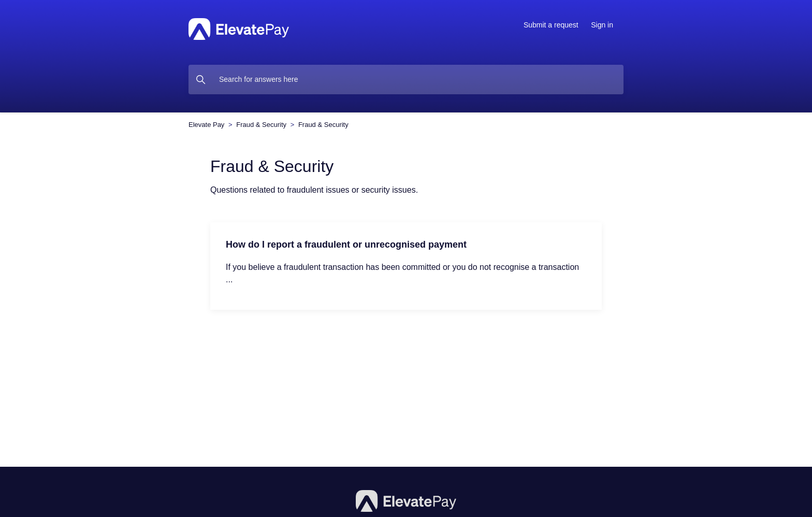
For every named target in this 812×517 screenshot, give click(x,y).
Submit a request (551, 25)
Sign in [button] (602, 25)
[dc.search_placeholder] (406, 80)
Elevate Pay (206, 125)
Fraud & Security (261, 125)
